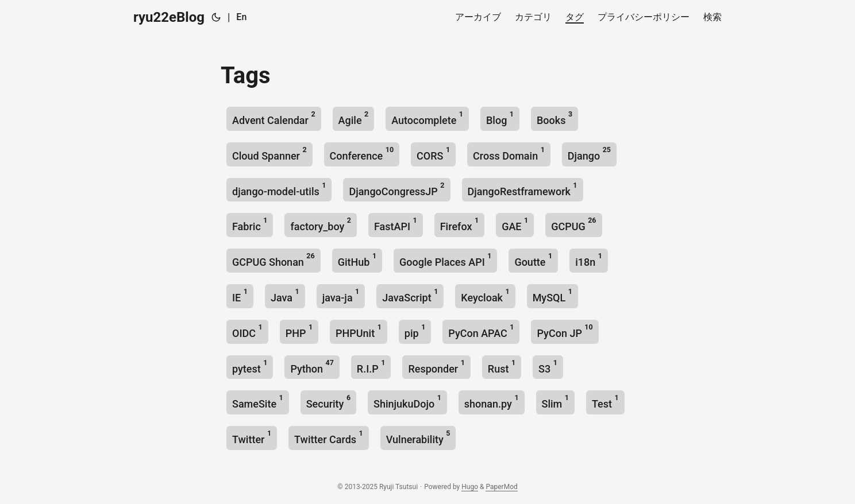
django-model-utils (279, 189)
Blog (500, 118)
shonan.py (492, 402)
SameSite (258, 402)
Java (285, 295)
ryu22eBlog (169, 17)
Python (312, 367)
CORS (433, 154)
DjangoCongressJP (396, 189)
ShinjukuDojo (407, 402)
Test (605, 402)
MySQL (552, 295)
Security (328, 402)
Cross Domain (509, 154)
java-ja (341, 295)
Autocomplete (427, 118)
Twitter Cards (329, 437)
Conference (362, 154)
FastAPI (396, 224)
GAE (515, 224)
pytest (250, 367)
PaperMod (501, 487)
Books (554, 118)
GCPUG (573, 224)
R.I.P (371, 367)
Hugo (470, 487)
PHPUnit (359, 331)
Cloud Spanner (269, 154)
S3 (548, 367)
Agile (354, 118)
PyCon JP (565, 331)
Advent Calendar (274, 118)
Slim (555, 402)
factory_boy (321, 224)
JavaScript (410, 295)
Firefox (459, 224)
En (241, 17)
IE (240, 295)
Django (589, 154)
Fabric (250, 224)
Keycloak (485, 295)
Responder (436, 367)
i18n (589, 260)
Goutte (533, 260)
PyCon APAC (481, 331)
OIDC (247, 331)
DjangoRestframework (523, 189)
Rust (502, 367)
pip (415, 331)
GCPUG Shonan (274, 260)
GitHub (357, 260)
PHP (299, 331)
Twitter (252, 437)
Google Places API (445, 260)
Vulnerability (418, 437)
